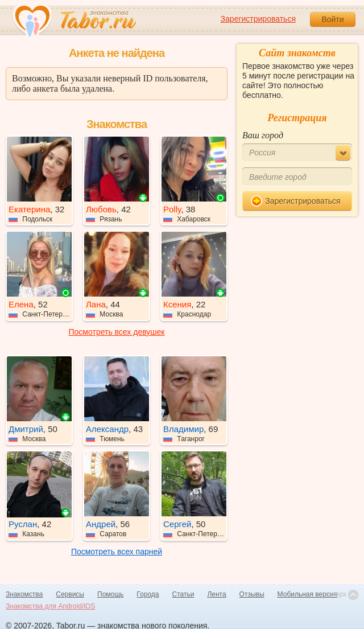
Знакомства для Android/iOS (50, 606)
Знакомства (24, 594)
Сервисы (70, 594)
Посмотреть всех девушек (117, 332)
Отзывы (252, 594)
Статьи (183, 594)
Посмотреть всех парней (117, 552)
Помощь (110, 594)
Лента (216, 594)
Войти (332, 19)
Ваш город (263, 135)
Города (148, 594)
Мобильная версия (308, 594)
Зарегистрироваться (258, 19)
